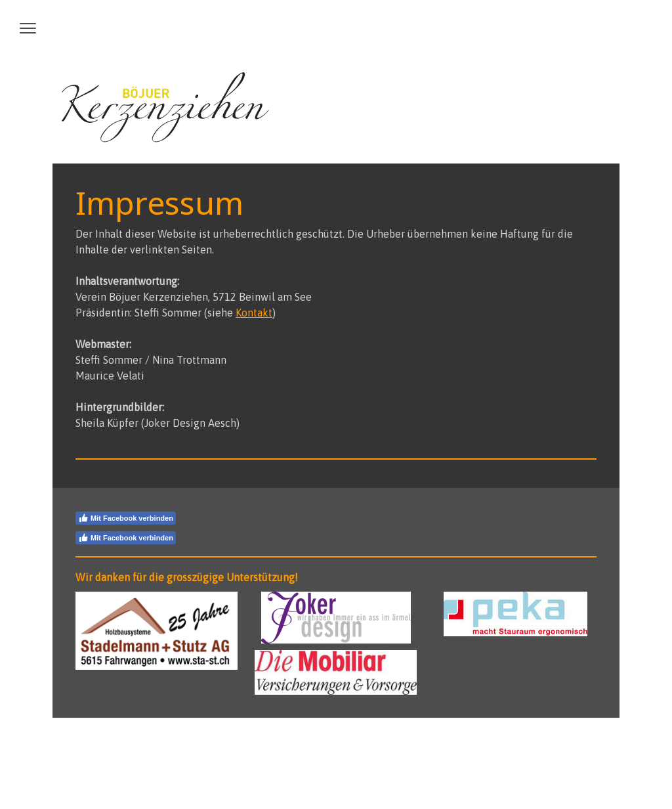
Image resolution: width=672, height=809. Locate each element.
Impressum (92, 744)
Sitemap (185, 744)
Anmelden (581, 770)
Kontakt (254, 313)
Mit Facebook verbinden (126, 518)
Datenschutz (141, 744)
